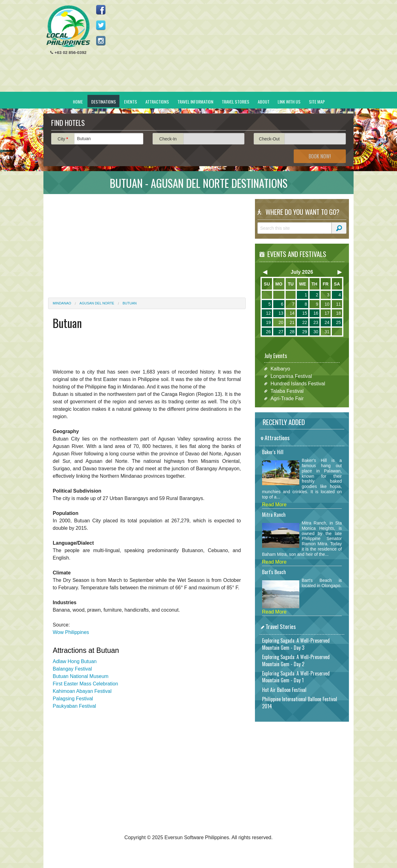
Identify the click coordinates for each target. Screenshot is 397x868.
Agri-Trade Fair (287, 399)
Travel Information (195, 102)
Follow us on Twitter (101, 25)
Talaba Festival (287, 391)
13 (281, 313)
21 (292, 322)
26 (268, 332)
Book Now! (320, 156)
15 (305, 313)
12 (268, 313)
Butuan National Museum (81, 676)
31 (327, 332)
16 (316, 313)
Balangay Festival (72, 669)
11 (338, 304)
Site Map (317, 102)
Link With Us (289, 102)
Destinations (104, 102)
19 (268, 322)
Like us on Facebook (101, 10)
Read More (274, 505)
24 (327, 322)
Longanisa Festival (291, 376)
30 (316, 332)
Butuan (129, 303)
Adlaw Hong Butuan (75, 661)
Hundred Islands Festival (298, 384)
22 (305, 322)
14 (292, 313)
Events (131, 102)
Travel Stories (236, 102)
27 (281, 332)
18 (338, 313)
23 (316, 322)
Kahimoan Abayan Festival (82, 691)
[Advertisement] (236, 48)
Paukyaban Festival (74, 706)
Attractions (157, 102)
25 (338, 322)
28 (292, 332)
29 (305, 332)
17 (327, 313)
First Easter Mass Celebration (85, 684)
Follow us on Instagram (101, 41)
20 (281, 322)
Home (78, 102)
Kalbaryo (280, 369)
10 (327, 304)
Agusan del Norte (97, 303)
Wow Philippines (71, 632)
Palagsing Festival (73, 699)
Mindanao (62, 303)
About (264, 102)
